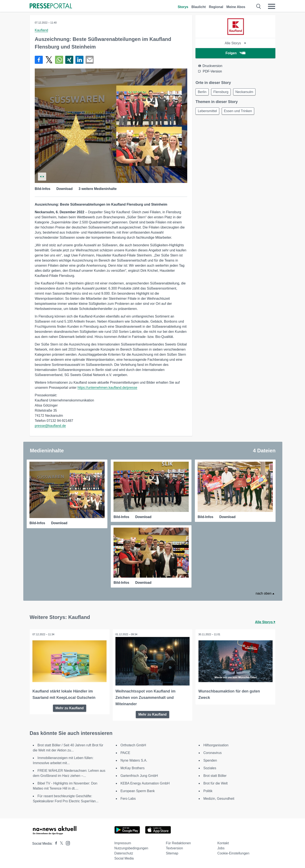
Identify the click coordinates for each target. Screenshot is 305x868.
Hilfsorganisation (216, 745)
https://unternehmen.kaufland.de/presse (107, 388)
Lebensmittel (208, 112)
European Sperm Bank (138, 790)
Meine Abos (236, 7)
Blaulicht (199, 7)
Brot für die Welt (215, 783)
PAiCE (125, 752)
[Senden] (90, 60)
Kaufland (41, 30)
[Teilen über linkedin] (79, 60)
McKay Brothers (133, 767)
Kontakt (223, 842)
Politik (208, 790)
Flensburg (223, 92)
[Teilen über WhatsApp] (59, 60)
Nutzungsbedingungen (131, 848)
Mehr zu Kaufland (70, 707)
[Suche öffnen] (259, 6)
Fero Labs (128, 798)
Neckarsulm (247, 92)
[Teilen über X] (49, 60)
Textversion (174, 848)
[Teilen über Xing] (69, 60)
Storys (183, 7)
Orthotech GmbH (133, 745)
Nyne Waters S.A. (134, 760)
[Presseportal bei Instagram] (67, 842)
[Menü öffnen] (272, 6)
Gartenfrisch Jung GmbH (139, 775)
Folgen (235, 53)
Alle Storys (235, 43)
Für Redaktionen (178, 842)
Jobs (221, 848)
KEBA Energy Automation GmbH (145, 783)
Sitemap (172, 853)
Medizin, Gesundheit (219, 798)
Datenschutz (124, 853)
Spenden (210, 760)
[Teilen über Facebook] (39, 60)
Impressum (123, 842)
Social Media (124, 858)
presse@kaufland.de (50, 426)
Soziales (210, 767)
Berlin (203, 92)
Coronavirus (212, 752)
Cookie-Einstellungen (233, 853)
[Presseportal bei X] (60, 843)
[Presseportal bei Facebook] (55, 843)
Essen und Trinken (240, 112)
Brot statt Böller (215, 775)
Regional (216, 7)
